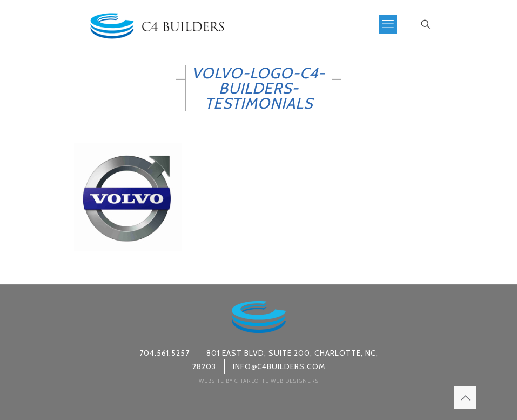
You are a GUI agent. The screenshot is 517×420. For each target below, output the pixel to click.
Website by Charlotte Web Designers (259, 381)
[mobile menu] (388, 24)
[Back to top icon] (465, 398)
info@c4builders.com (279, 366)
